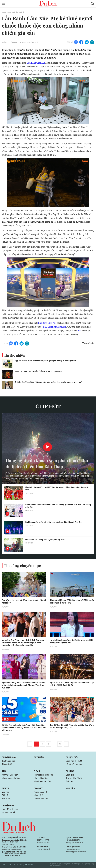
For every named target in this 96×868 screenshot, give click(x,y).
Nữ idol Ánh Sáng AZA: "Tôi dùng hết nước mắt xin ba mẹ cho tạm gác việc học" (48, 382)
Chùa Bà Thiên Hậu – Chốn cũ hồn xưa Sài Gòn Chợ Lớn (38, 371)
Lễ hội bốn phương (74, 764)
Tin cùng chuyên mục (22, 565)
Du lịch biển (72, 758)
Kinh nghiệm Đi (41, 792)
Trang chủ (6, 12)
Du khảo (70, 771)
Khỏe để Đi (39, 795)
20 (60, 744)
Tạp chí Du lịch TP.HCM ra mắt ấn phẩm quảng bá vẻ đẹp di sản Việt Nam (46, 361)
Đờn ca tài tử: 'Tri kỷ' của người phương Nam (45, 540)
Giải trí (14, 12)
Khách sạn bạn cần (42, 782)
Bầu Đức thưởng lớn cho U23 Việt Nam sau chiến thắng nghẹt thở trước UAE (57, 489)
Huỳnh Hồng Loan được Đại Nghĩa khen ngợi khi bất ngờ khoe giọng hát (71, 642)
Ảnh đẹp (70, 782)
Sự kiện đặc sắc (9, 813)
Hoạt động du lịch (10, 809)
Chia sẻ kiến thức (41, 799)
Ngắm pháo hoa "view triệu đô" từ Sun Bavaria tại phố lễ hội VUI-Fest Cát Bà (72, 684)
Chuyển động (9, 758)
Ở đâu (37, 771)
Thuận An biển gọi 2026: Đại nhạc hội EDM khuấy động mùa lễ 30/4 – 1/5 (72, 602)
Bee (79, 331)
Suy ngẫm (39, 758)
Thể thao (6, 799)
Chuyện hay (8, 806)
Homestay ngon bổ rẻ (43, 775)
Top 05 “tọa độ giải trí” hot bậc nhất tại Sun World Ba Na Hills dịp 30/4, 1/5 (72, 727)
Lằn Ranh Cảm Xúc (36, 63)
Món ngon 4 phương (11, 778)
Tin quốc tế (7, 764)
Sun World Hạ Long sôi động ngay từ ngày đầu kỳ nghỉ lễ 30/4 (24, 602)
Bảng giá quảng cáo (23, 865)
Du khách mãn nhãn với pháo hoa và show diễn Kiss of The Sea (54, 522)
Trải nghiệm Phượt (74, 778)
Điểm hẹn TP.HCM (74, 761)
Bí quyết (38, 789)
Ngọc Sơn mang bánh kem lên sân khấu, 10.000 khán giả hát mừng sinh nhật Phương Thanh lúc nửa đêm (23, 685)
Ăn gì (4, 771)
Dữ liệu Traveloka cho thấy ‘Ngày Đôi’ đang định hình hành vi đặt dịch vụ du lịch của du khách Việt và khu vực (24, 728)
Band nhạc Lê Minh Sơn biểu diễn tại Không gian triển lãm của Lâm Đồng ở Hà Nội (58, 506)
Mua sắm (71, 789)
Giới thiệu (6, 865)
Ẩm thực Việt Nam (10, 775)
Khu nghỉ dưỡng (41, 778)
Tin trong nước (8, 761)
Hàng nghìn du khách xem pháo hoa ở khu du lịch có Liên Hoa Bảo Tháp (44, 463)
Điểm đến (70, 775)
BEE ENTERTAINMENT (55, 327)
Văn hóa (6, 792)
